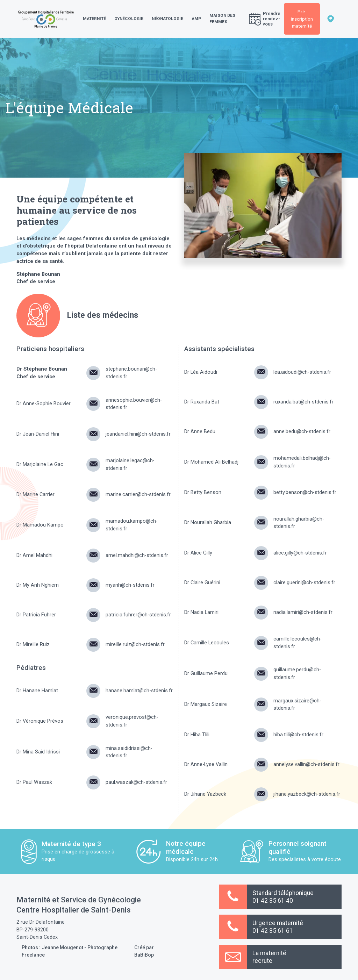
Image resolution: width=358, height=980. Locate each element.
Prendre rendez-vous (265, 19)
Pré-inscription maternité (302, 19)
